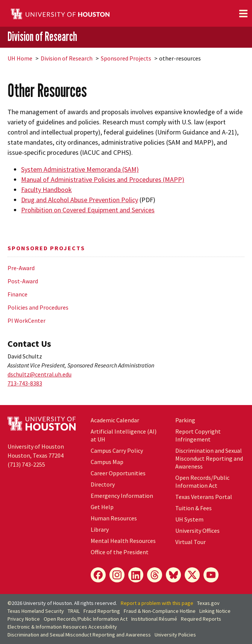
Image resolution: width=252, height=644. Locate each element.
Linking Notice (215, 611)
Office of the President (120, 552)
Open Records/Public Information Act (202, 481)
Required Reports (201, 619)
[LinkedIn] (136, 575)
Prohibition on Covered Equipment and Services (88, 210)
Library (100, 529)
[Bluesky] (173, 575)
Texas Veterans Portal (204, 497)
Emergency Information (122, 496)
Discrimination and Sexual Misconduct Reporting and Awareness (209, 458)
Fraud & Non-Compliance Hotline (160, 611)
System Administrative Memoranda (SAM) (80, 169)
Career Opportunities (118, 473)
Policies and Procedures (38, 307)
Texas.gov (208, 603)
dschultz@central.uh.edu (39, 374)
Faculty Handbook (46, 190)
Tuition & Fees (194, 508)
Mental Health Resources (123, 541)
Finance (17, 294)
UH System (189, 519)
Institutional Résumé (154, 619)
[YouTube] (211, 575)
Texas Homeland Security (36, 611)
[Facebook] (98, 575)
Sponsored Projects (126, 58)
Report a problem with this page (157, 603)
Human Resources (114, 518)
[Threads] (155, 575)
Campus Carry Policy (117, 450)
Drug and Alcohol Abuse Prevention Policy (80, 200)
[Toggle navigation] (243, 14)
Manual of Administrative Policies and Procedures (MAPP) (103, 179)
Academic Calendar (115, 420)
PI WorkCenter (27, 320)
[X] (192, 575)
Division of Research (42, 36)
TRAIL (74, 611)
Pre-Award (21, 268)
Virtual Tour (191, 542)
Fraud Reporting (102, 611)
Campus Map (107, 462)
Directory (103, 484)
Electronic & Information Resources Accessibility (62, 627)
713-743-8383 (25, 383)
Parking (185, 420)
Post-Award (23, 281)
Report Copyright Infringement (198, 435)
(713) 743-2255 (26, 464)
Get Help (102, 507)
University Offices (197, 531)
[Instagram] (117, 575)
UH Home (20, 58)
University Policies (175, 635)
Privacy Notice (24, 619)
